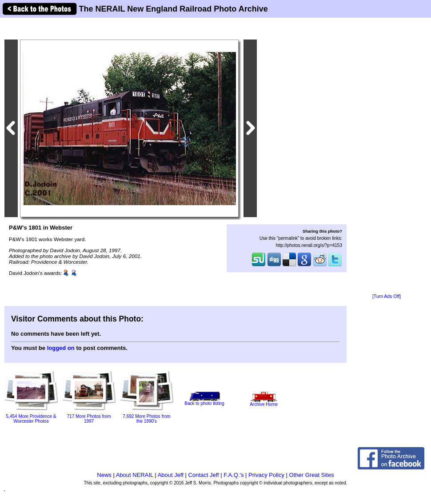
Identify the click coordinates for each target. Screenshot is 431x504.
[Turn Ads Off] (387, 296)
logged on (61, 348)
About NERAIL (135, 475)
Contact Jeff (204, 475)
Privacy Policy (266, 475)
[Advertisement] (387, 156)
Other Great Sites (312, 475)
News (104, 475)
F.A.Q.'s (233, 475)
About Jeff (171, 475)
